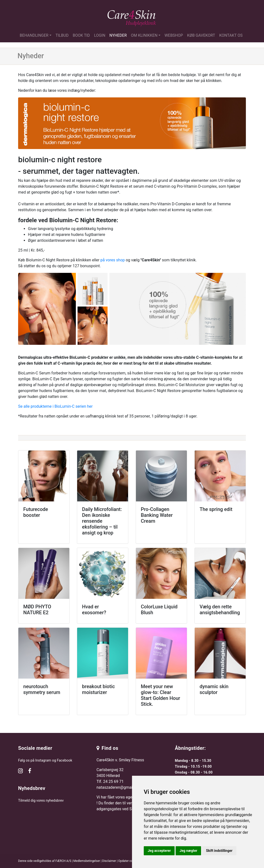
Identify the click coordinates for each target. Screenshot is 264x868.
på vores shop (113, 260)
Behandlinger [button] (34, 35)
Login (100, 35)
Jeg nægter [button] (188, 851)
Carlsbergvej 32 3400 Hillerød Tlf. (110, 776)
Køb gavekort (201, 35)
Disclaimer (109, 861)
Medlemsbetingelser (87, 861)
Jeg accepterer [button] (159, 851)
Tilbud (62, 35)
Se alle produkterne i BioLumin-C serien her (55, 406)
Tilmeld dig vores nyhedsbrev (41, 801)
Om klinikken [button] (144, 35)
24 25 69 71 (113, 781)
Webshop (174, 35)
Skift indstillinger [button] (219, 851)
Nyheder (118, 35)
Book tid (81, 35)
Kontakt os (231, 35)
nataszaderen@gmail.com (119, 787)
